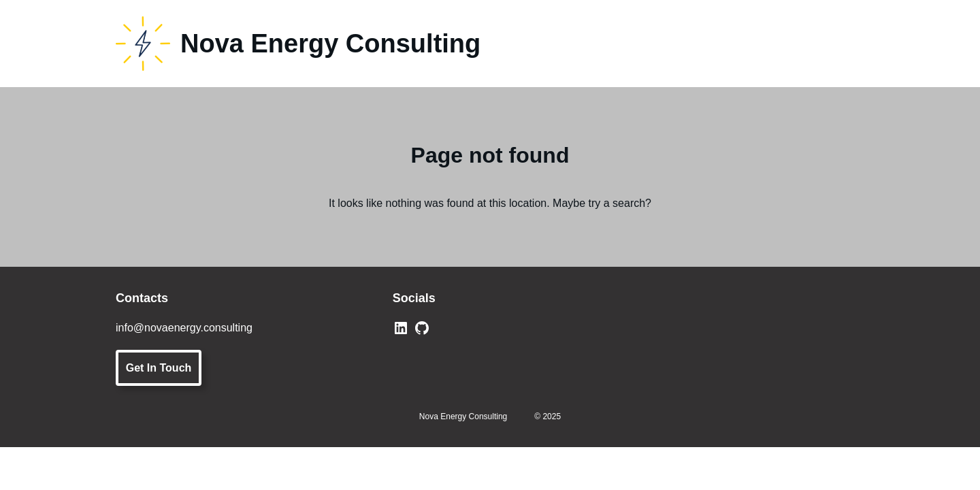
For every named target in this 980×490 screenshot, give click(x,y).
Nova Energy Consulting (330, 44)
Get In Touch (159, 368)
